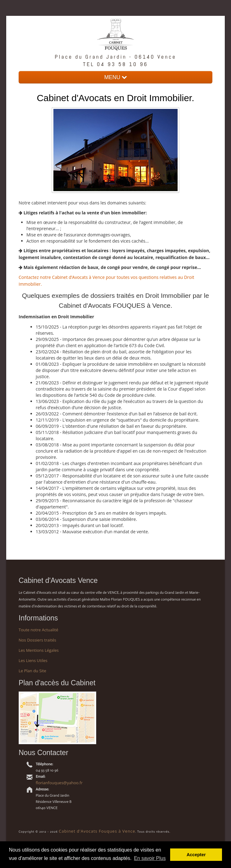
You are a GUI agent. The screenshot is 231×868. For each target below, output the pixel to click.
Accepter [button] (196, 855)
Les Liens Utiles (33, 660)
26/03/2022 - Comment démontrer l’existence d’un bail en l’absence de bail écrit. (117, 414)
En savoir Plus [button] (150, 858)
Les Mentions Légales (39, 650)
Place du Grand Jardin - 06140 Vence (115, 57)
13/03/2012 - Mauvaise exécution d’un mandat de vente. (92, 532)
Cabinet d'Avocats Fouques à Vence (97, 831)
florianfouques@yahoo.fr (59, 783)
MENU (115, 77)
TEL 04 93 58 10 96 (115, 64)
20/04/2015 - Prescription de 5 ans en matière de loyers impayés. (101, 513)
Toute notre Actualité (38, 630)
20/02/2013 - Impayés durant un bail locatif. (80, 525)
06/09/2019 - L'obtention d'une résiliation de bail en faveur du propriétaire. (111, 426)
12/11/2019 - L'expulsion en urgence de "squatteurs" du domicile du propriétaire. (118, 420)
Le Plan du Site (32, 671)
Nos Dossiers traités (37, 640)
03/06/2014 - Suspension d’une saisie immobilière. (86, 519)
